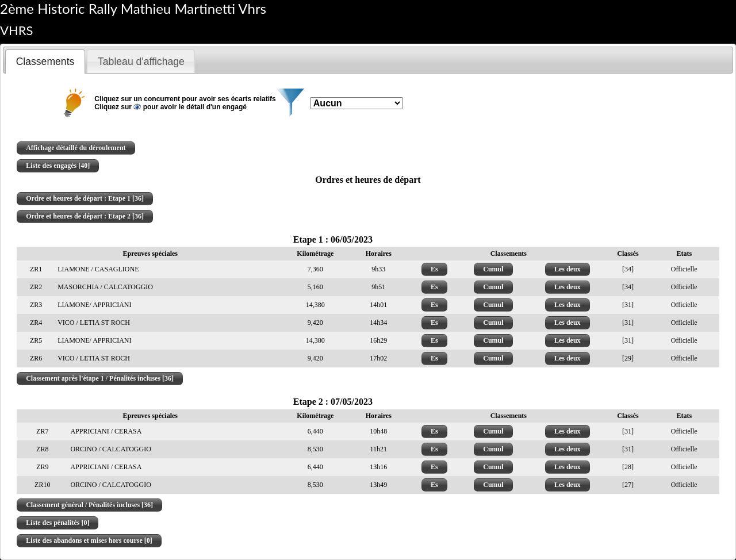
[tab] (45, 62)
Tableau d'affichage (141, 62)
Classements (45, 62)
